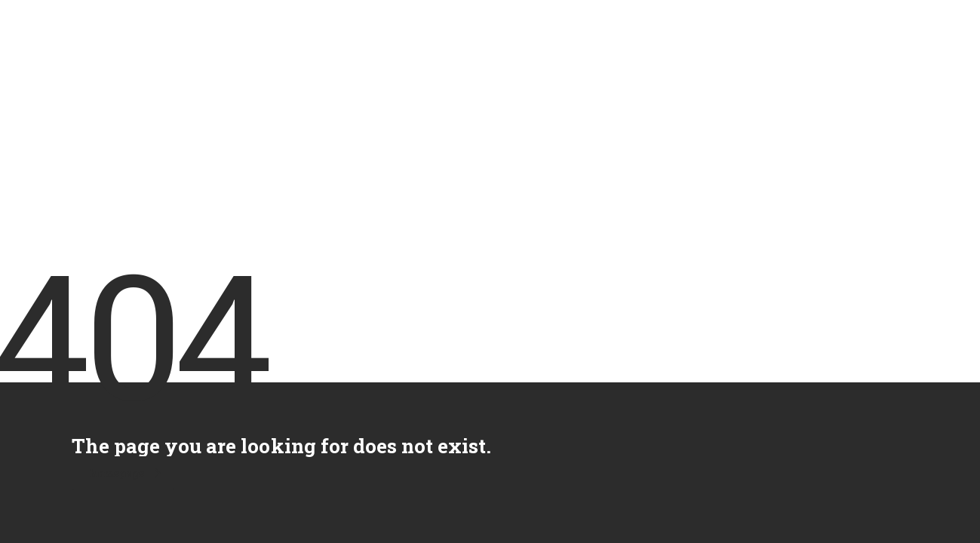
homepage (125, 473)
